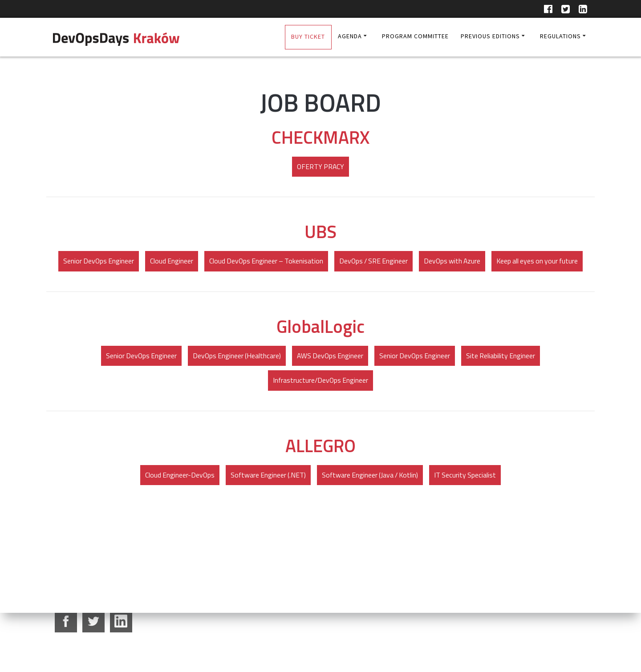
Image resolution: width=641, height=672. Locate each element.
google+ (121, 621)
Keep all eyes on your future (320, 287)
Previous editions (490, 36)
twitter (93, 621)
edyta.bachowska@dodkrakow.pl (239, 646)
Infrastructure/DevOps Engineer (320, 406)
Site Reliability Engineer (504, 381)
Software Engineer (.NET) (267, 501)
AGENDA (350, 36)
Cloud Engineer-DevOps (177, 501)
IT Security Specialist (468, 501)
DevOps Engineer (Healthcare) (236, 381)
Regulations (560, 36)
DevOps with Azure (504, 262)
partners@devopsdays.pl (502, 646)
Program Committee (415, 36)
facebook (66, 621)
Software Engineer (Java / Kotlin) (371, 501)
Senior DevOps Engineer (144, 262)
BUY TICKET (308, 36)
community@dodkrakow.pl (367, 646)
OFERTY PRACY (321, 167)
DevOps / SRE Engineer (424, 262)
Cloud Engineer (218, 262)
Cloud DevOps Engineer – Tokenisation (314, 262)
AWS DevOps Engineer (331, 381)
